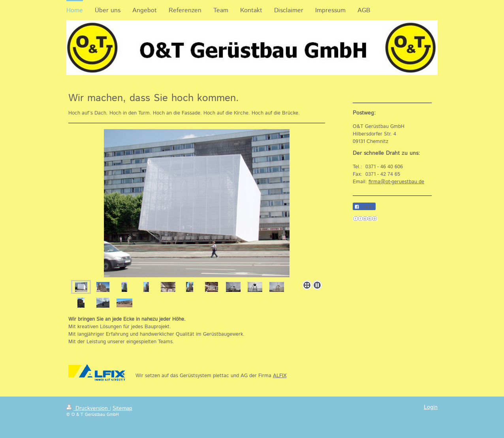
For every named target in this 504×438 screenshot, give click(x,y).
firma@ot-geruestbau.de (396, 182)
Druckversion (88, 408)
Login (431, 407)
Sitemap (122, 408)
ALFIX (280, 376)
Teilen (364, 207)
